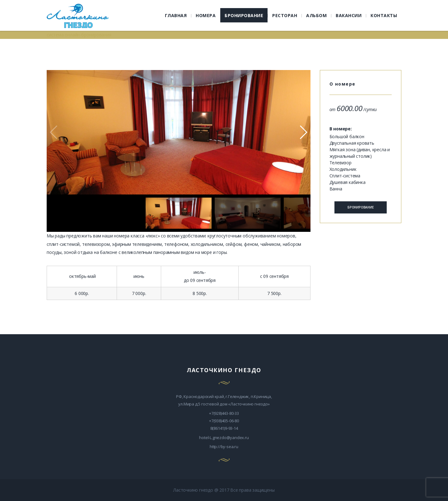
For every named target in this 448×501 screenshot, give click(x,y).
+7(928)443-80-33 (224, 413)
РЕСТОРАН (285, 15)
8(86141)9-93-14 (224, 428)
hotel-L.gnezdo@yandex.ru (224, 438)
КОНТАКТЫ (384, 15)
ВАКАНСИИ (349, 15)
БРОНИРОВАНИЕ (244, 15)
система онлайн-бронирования (79, 35)
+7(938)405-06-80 (224, 421)
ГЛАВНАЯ (176, 15)
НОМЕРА (206, 15)
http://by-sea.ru (224, 447)
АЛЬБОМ (316, 15)
